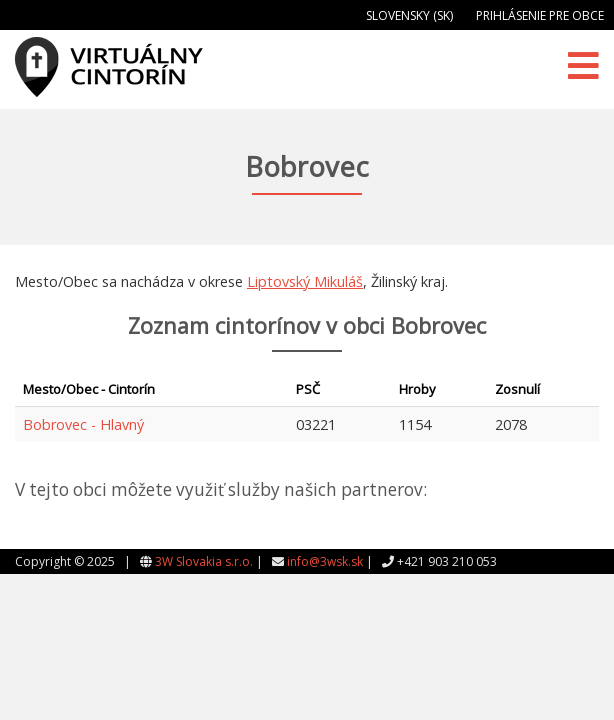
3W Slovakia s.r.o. (204, 561)
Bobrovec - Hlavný (83, 424)
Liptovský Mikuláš (305, 281)
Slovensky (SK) (409, 15)
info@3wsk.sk (325, 561)
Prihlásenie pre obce (540, 15)
